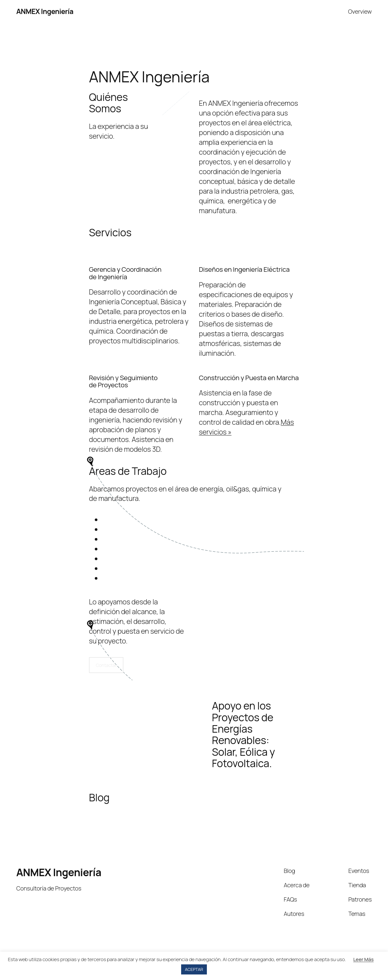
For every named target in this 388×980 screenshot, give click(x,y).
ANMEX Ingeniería (45, 11)
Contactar (106, 665)
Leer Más (363, 959)
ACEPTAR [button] (194, 969)
